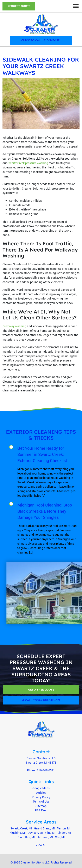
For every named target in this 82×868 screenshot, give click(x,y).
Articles (41, 793)
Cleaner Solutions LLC (35, 862)
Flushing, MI (18, 833)
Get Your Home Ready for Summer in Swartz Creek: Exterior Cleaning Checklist (42, 454)
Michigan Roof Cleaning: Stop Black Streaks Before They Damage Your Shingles (45, 511)
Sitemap (41, 806)
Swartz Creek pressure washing (28, 163)
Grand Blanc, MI (44, 828)
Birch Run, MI (26, 837)
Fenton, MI (64, 828)
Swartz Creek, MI (21, 828)
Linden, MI (64, 833)
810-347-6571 (46, 770)
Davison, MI (35, 833)
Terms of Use (41, 801)
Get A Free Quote (41, 690)
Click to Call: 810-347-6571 (41, 40)
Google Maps (41, 788)
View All (41, 845)
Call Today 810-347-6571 (41, 700)
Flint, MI (50, 833)
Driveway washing (14, 326)
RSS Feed (41, 810)
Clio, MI (60, 837)
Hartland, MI (45, 837)
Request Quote (19, 6)
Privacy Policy (41, 797)
